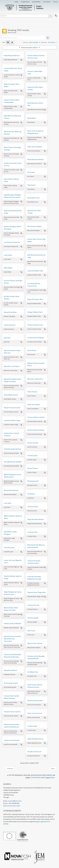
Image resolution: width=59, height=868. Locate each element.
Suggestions (36, 2)
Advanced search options (30, 47)
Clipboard (56, 16)
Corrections (25, 2)
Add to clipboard (21, 60)
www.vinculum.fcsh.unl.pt (12, 806)
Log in (55, 2)
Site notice (47, 2)
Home (16, 2)
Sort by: (26, 42)
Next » (53, 769)
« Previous (10, 769)
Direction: (44, 42)
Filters (7, 24)
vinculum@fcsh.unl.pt (15, 801)
